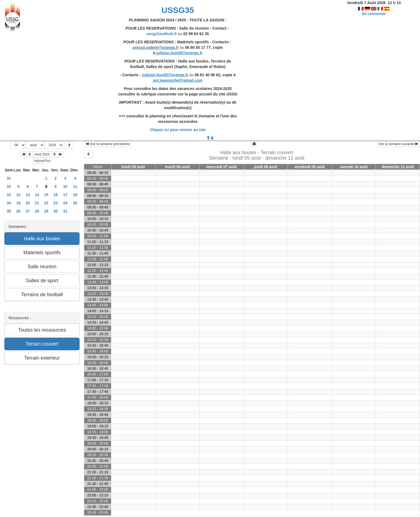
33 (9, 195)
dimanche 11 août (398, 167)
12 (18, 195)
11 (75, 187)
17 (65, 195)
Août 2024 (42, 154)
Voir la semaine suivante (398, 144)
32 (9, 187)
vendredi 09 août (310, 167)
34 (9, 203)
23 (56, 203)
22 (46, 203)
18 (75, 195)
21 (37, 203)
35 (9, 211)
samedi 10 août (354, 167)
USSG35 (178, 10)
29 (46, 211)
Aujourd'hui (42, 161)
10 (65, 187)
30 (56, 211)
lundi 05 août (133, 167)
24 (65, 203)
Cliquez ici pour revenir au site (178, 130)
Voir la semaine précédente (108, 144)
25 (75, 203)
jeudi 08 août (266, 167)
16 (56, 195)
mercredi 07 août (222, 167)
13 (28, 195)
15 (46, 195)
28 (37, 211)
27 (28, 211)
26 (18, 211)
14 (37, 195)
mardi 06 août (178, 167)
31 (9, 178)
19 (18, 203)
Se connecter (374, 14)
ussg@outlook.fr (162, 34)
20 (28, 203)
